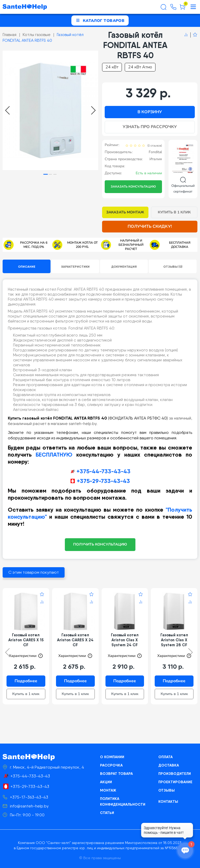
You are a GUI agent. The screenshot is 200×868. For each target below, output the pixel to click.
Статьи (107, 813)
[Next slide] (93, 110)
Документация (124, 267)
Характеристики (75, 267)
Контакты (168, 801)
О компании (112, 757)
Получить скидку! (150, 226)
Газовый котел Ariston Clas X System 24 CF (125, 640)
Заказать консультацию (133, 187)
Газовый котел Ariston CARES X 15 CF (26, 640)
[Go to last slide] (7, 110)
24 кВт (112, 67)
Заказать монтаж (125, 212)
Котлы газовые (37, 35)
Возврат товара (116, 774)
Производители (175, 774)
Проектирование (175, 782)
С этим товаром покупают (34, 572)
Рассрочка (111, 765)
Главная (10, 35)
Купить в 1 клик (174, 212)
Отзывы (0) (173, 267)
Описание (27, 267)
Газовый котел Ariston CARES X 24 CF (75, 640)
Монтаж (108, 790)
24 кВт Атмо (140, 67)
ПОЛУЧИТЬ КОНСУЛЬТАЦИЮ (100, 544)
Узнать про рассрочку (150, 127)
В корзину (150, 112)
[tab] (46, 174)
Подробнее (26, 681)
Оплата (165, 757)
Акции (106, 782)
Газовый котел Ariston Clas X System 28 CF (174, 640)
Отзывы (167, 790)
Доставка (169, 765)
